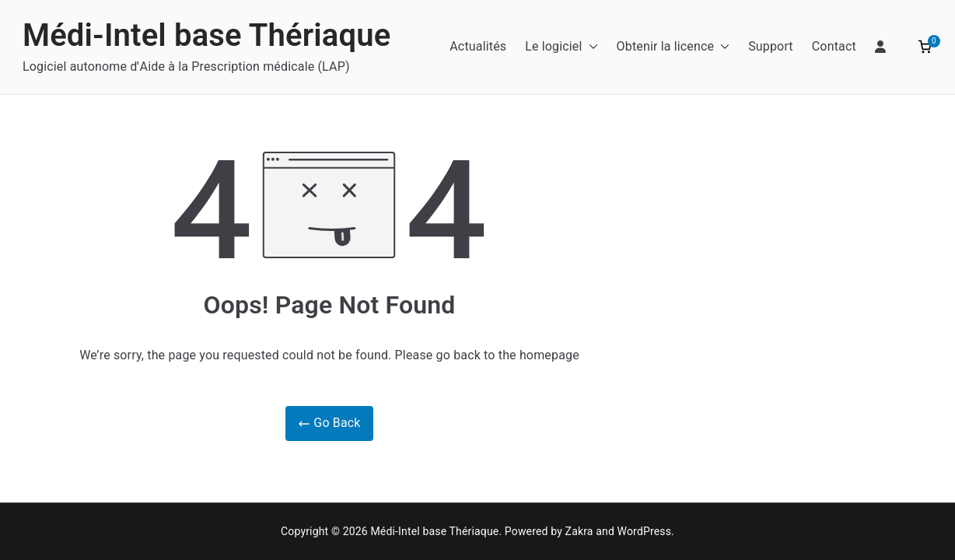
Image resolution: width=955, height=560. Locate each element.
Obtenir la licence (673, 47)
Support (771, 46)
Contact (834, 46)
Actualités (478, 46)
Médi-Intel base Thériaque (206, 35)
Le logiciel (561, 47)
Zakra (579, 531)
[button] (590, 47)
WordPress (644, 531)
